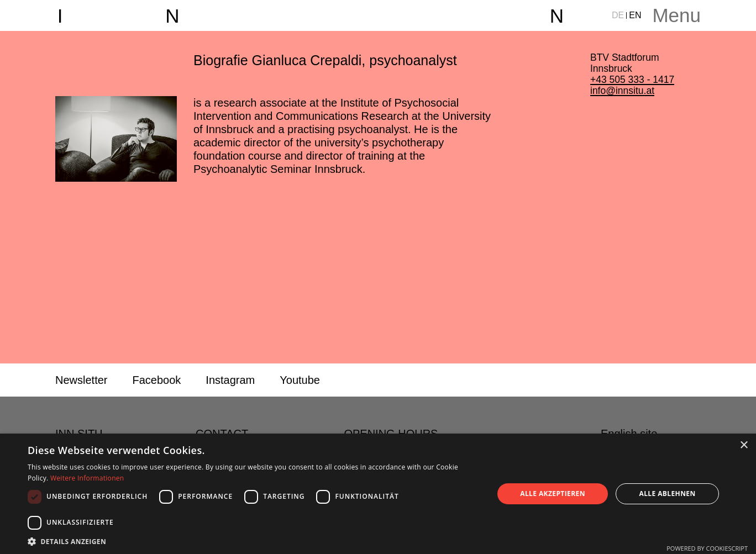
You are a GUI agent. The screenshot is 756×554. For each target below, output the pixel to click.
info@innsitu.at (622, 91)
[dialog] (378, 494)
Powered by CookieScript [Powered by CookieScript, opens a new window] (707, 548)
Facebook (156, 380)
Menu (676, 15)
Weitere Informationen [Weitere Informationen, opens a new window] (87, 478)
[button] (254, 541)
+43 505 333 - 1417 (632, 80)
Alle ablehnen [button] (668, 494)
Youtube (300, 380)
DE (618, 15)
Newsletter (81, 380)
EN (635, 15)
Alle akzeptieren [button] (553, 494)
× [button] (744, 445)
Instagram (230, 380)
